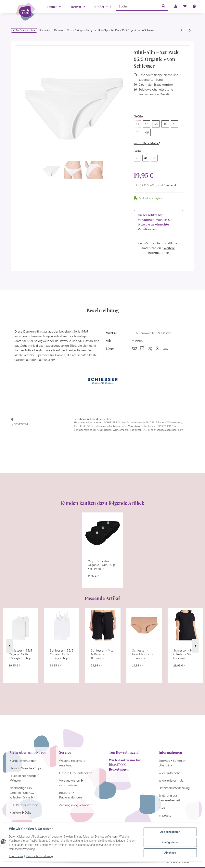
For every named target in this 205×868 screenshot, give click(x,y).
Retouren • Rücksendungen (70, 795)
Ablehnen (169, 852)
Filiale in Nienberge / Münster (24, 778)
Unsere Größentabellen (76, 773)
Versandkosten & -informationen (72, 783)
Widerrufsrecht (169, 773)
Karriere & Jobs (20, 813)
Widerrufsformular (172, 780)
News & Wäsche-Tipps (25, 768)
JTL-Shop (184, 862)
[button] (108, 7)
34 (138, 123)
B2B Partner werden (24, 805)
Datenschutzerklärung (40, 856)
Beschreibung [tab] (102, 310)
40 (166, 123)
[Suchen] (137, 6)
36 (147, 123)
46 (148, 132)
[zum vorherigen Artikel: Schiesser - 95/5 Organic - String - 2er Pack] (182, 30)
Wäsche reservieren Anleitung (73, 763)
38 (157, 123)
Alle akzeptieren (169, 832)
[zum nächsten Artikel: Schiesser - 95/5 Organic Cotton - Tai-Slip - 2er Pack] (190, 30)
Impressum (17, 856)
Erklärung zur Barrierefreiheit (169, 798)
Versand (170, 185)
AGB (162, 808)
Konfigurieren (169, 842)
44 (138, 132)
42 (175, 123)
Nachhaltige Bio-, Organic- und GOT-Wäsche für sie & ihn (24, 793)
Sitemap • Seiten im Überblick (172, 763)
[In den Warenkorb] (18, 44)
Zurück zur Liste (25, 30)
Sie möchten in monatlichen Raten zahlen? (159, 248)
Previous (10, 646)
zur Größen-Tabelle (147, 143)
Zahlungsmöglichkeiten (76, 805)
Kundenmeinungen (23, 761)
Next (195, 646)
